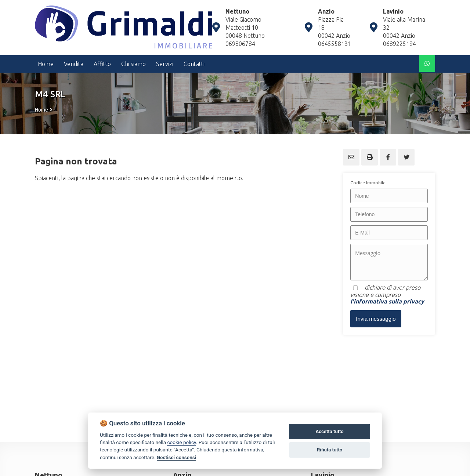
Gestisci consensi (176, 457)
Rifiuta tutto (330, 450)
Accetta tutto (329, 431)
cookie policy (181, 442)
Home (41, 110)
